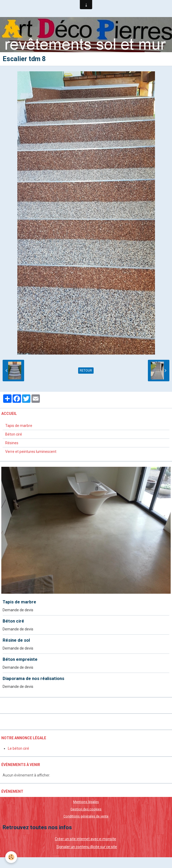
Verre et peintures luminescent (31, 452)
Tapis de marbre (19, 426)
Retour (86, 371)
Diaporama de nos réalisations (33, 678)
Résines (12, 443)
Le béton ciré (18, 748)
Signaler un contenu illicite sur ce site (87, 847)
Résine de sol (16, 640)
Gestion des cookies (86, 809)
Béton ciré (14, 434)
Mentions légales (86, 802)
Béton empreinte (20, 659)
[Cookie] (11, 857)
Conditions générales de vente (86, 816)
